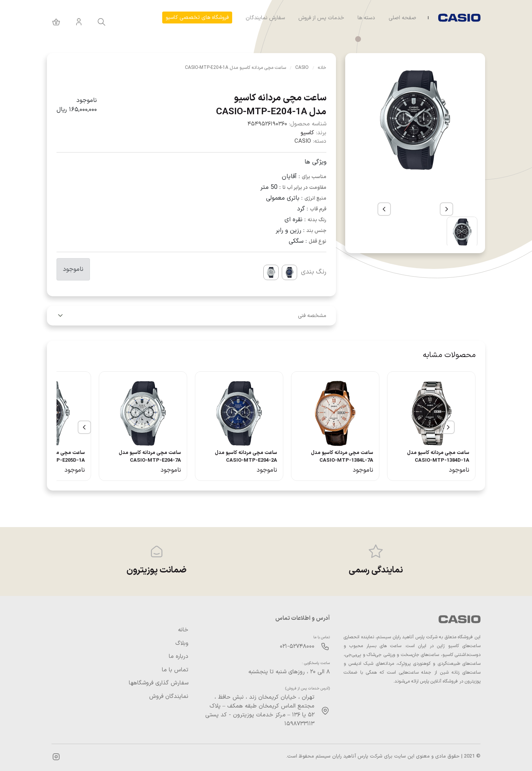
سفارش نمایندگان (265, 18)
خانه (183, 630)
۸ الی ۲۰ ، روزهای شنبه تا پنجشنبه (289, 672)
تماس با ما (175, 670)
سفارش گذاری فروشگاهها (159, 683)
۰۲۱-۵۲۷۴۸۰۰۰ (297, 647)
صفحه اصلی (402, 18)
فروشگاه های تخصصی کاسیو (197, 18)
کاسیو (307, 133)
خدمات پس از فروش (321, 18)
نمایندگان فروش (169, 697)
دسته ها (366, 18)
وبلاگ (182, 644)
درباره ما (179, 657)
